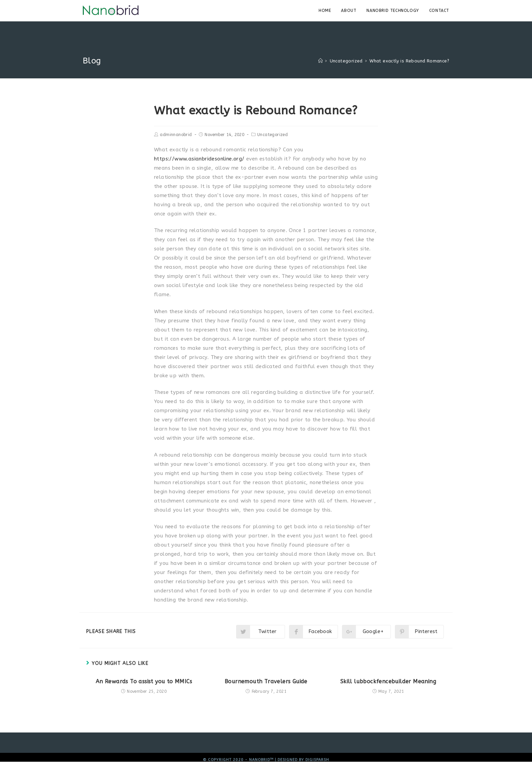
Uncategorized (272, 135)
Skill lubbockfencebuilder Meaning (388, 681)
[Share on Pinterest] (419, 632)
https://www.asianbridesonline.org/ (199, 159)
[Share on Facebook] (313, 632)
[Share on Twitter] (261, 632)
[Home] (320, 61)
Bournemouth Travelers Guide (266, 681)
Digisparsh (317, 760)
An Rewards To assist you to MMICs (144, 681)
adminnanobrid (176, 135)
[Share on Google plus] (366, 632)
